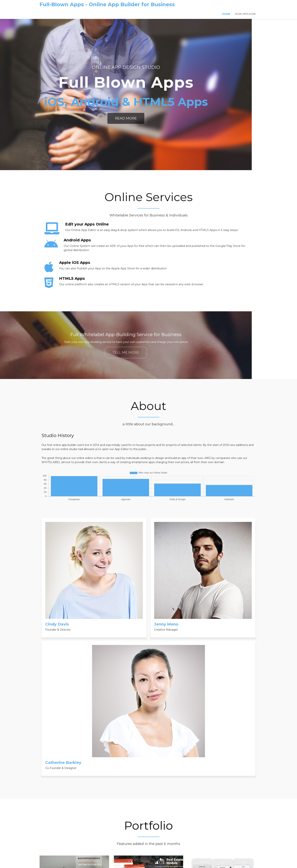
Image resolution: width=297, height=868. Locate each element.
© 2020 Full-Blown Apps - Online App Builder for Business (148, 847)
